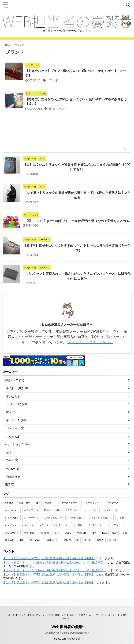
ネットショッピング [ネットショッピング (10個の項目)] (101, 518)
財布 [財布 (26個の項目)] (22, 540)
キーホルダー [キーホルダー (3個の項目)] (12, 510)
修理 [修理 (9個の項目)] (57, 533)
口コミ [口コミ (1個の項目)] (68, 533)
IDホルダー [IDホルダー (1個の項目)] (25, 503)
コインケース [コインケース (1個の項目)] (89, 510)
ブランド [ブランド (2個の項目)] (44, 525)
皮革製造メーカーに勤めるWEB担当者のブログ (67, 633)
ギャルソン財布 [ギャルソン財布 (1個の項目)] (52, 510)
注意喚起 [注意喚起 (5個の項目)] (10, 540)
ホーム (12, 615)
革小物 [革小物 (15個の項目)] (88, 540)
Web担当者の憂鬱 (67, 627)
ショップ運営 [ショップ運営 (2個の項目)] (12, 518)
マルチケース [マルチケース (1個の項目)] (61, 525)
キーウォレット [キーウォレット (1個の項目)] (93, 503)
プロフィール (85, 615)
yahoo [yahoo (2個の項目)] (48, 503)
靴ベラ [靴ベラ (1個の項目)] (113, 540)
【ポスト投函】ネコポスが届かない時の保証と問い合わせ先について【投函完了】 (54, 562)
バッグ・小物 (25, 615)
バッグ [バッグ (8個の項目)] (121, 518)
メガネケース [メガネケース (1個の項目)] (95, 525)
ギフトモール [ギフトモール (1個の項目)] (31, 510)
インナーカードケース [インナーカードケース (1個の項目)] (68, 503)
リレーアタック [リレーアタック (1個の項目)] (115, 525)
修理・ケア (60, 615)
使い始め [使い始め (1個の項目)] (44, 533)
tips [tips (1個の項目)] (38, 503)
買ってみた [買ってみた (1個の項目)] (36, 540)
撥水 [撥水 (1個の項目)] (94, 533)
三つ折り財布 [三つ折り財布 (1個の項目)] (12, 533)
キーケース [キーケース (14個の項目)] (113, 503)
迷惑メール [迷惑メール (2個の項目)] (53, 540)
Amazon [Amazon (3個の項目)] (9, 503)
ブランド (53, 80)
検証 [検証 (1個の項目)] (114, 533)
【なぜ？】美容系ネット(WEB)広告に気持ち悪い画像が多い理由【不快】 (49, 558)
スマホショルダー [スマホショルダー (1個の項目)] (53, 518)
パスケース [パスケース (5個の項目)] (28, 525)
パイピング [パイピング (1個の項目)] (11, 525)
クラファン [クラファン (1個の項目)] (71, 510)
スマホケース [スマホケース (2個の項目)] (31, 518)
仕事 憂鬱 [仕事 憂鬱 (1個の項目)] (29, 533)
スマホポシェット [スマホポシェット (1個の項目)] (76, 518)
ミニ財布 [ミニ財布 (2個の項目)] (78, 525)
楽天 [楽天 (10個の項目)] (125, 533)
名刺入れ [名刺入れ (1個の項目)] (82, 533)
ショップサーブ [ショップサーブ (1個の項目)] (109, 510)
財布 (51, 109)
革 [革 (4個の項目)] (78, 540)
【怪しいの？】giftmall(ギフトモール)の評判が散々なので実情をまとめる (77, 221)
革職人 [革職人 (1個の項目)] (100, 540)
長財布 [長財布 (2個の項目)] (67, 540)
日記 (72, 615)
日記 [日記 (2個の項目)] (104, 533)
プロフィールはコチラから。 (90, 342)
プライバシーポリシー (106, 615)
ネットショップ (43, 615)
